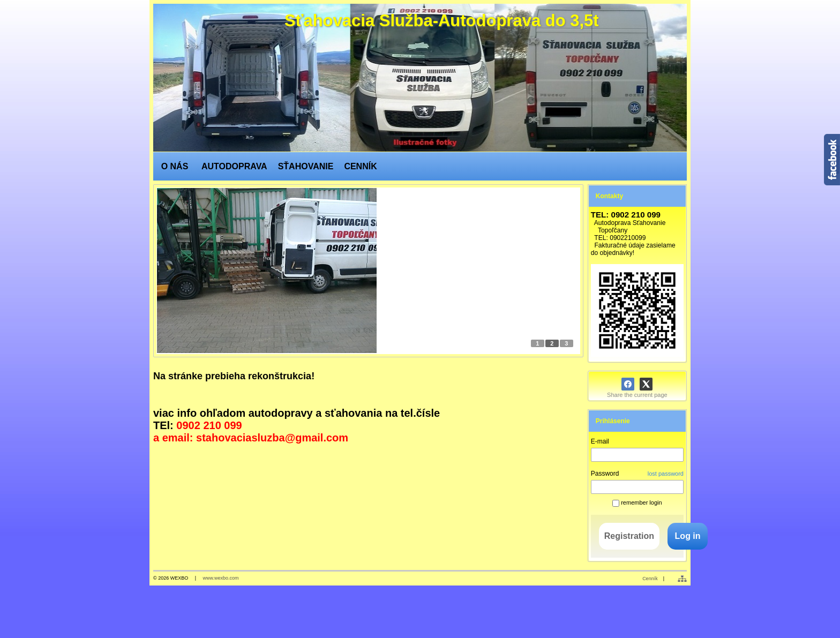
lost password (666, 474)
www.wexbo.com (221, 578)
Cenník (650, 579)
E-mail (600, 441)
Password (605, 474)
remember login (637, 502)
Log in (688, 536)
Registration (629, 536)
